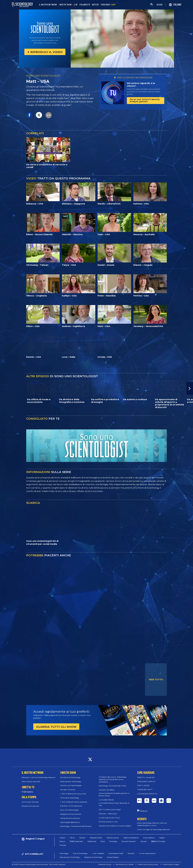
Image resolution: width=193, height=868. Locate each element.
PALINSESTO (85, 5)
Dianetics (131, 853)
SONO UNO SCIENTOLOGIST (43, 76)
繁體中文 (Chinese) (158, 841)
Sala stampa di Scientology (70, 857)
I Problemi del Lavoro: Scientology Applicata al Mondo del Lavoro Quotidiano (113, 779)
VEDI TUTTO (156, 679)
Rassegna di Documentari (71, 814)
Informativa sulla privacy (148, 864)
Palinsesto (27, 792)
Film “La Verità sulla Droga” (110, 809)
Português (113, 841)
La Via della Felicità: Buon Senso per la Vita (114, 804)
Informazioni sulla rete (31, 781)
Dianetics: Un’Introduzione (71, 806)
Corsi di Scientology (80, 853)
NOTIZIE (95, 5)
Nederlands (92, 841)
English (63, 838)
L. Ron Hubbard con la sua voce (73, 794)
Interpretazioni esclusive (70, 818)
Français (63, 845)
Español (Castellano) (131, 838)
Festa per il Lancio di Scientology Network (39, 777)
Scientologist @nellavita (70, 822)
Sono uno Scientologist (69, 810)
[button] (190, 388)
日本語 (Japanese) (76, 841)
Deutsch (82, 838)
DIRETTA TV (28, 787)
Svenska (144, 841)
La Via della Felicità (106, 800)
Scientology (64, 853)
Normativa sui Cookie (125, 864)
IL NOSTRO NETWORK (48, 5)
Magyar (162, 838)
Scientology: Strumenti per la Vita (112, 786)
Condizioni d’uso (104, 864)
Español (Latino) (113, 838)
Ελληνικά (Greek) (96, 838)
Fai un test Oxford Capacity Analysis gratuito (145, 100)
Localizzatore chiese (116, 853)
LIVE (76, 5)
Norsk (103, 841)
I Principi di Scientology (70, 798)
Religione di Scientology (93, 857)
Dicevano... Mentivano (108, 814)
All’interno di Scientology (70, 777)
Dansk (72, 838)
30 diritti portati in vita (108, 822)
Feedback (144, 811)
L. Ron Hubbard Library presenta (74, 802)
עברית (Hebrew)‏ (149, 838)
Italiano (62, 841)
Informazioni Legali (171, 864)
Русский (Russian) (129, 841)
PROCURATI (108, 5)
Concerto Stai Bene (106, 790)
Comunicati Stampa (30, 802)
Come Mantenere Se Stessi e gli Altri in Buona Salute (114, 794)
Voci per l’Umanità (68, 790)
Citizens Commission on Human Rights (115, 826)
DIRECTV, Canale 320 (146, 777)
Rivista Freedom (113, 857)
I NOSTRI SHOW (65, 5)
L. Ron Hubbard (98, 853)
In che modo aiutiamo (147, 853)
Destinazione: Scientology (71, 781)
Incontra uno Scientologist (71, 785)
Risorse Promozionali (30, 806)
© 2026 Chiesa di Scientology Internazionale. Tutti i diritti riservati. (39, 864)
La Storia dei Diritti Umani (109, 818)
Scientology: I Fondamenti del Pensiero (76, 826)
